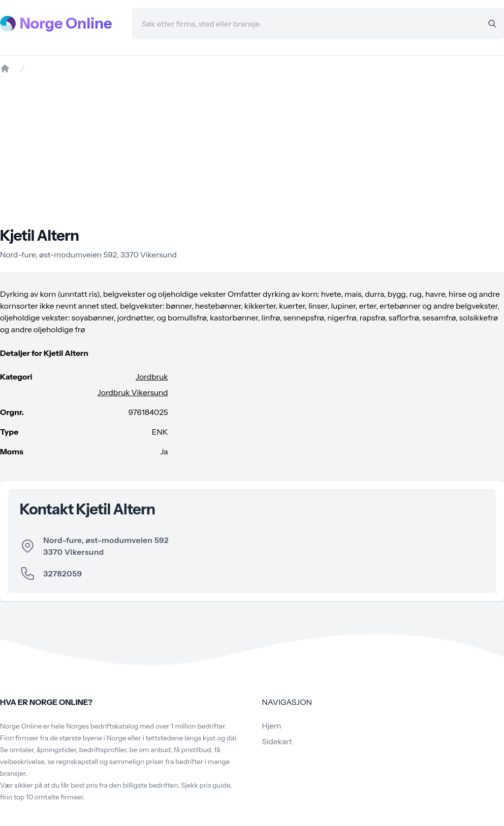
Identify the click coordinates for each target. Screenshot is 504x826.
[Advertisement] (252, 150)
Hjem (271, 726)
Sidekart (277, 741)
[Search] (492, 24)
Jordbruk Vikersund (133, 392)
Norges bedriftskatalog (102, 726)
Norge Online (66, 24)
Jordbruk (152, 377)
